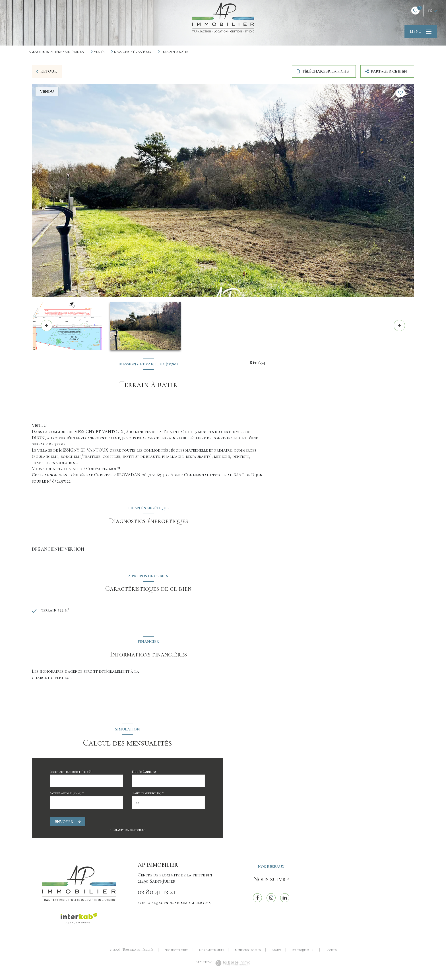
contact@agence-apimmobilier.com (175, 905)
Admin (276, 952)
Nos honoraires (176, 952)
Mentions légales (248, 952)
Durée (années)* (145, 774)
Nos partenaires (211, 952)
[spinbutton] (168, 805)
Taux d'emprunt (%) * (148, 795)
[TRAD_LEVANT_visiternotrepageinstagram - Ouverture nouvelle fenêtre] (271, 899)
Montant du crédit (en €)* (71, 774)
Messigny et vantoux (133, 52)
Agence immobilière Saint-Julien (56, 52)
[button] (399, 326)
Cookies (331, 952)
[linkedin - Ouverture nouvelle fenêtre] (285, 899)
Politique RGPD (303, 952)
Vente (99, 52)
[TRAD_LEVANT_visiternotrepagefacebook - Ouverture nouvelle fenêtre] (257, 899)
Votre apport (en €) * (67, 795)
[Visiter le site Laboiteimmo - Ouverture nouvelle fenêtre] (232, 965)
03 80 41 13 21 (157, 894)
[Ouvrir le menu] (421, 32)
